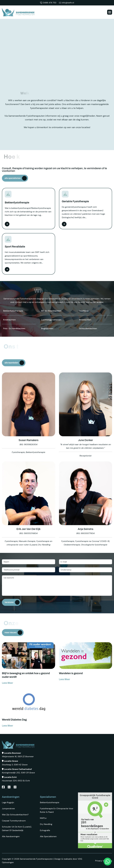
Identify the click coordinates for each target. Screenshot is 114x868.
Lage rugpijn (8, 802)
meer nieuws (11, 632)
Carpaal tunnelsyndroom (14, 821)
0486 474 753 (48, 3)
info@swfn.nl (66, 3)
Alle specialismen (48, 836)
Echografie (45, 830)
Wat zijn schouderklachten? (15, 815)
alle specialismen (13, 178)
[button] (110, 12)
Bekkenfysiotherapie (50, 802)
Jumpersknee (8, 809)
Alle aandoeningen (11, 836)
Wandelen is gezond (71, 673)
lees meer (7, 683)
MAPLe (43, 818)
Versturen (9, 602)
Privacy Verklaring (104, 861)
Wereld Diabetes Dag (14, 720)
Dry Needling (46, 824)
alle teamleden (11, 363)
